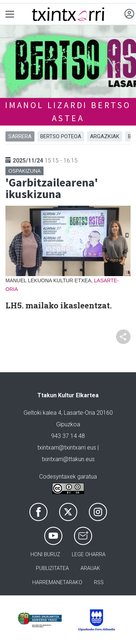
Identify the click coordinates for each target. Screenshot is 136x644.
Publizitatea (52, 568)
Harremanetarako (57, 583)
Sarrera (20, 136)
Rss (99, 583)
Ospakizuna (24, 171)
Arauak (90, 568)
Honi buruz (45, 555)
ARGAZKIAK (105, 136)
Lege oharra (89, 555)
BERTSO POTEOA (61, 136)
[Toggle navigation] (10, 14)
